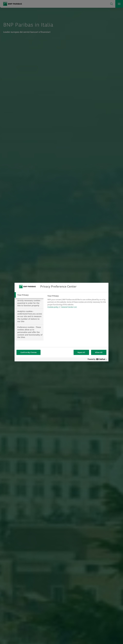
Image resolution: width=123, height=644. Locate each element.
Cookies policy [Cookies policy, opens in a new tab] (53, 307)
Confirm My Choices (28, 352)
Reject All (81, 352)
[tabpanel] (77, 302)
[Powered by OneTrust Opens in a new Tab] (97, 360)
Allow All (99, 352)
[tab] (29, 295)
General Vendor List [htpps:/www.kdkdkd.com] (69, 307)
